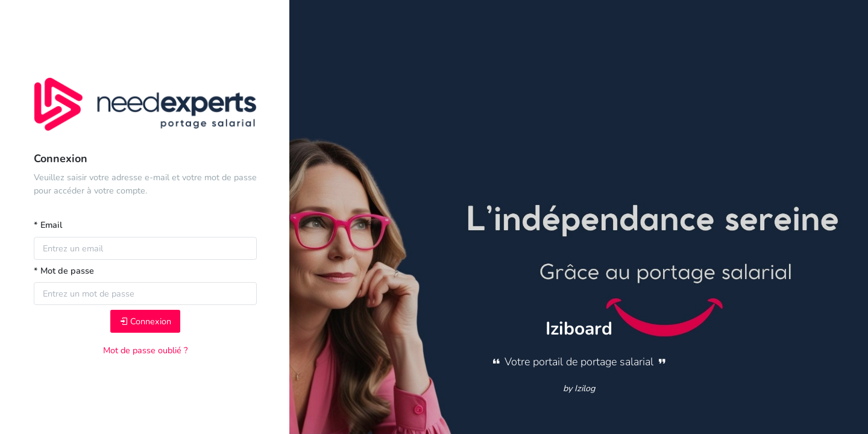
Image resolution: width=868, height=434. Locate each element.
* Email (48, 225)
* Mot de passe (64, 271)
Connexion (145, 321)
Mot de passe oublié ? (145, 350)
